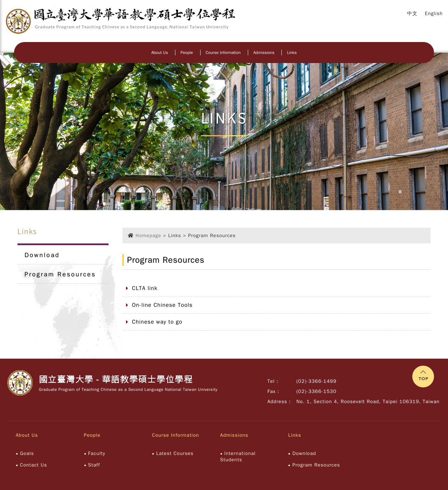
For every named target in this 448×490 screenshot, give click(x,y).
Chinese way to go (157, 322)
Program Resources (60, 274)
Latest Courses (175, 453)
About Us (159, 53)
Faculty (97, 453)
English (434, 13)
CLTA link (145, 288)
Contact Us (33, 465)
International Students (238, 457)
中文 (412, 13)
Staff (94, 465)
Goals (27, 453)
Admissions (264, 53)
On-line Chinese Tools (162, 305)
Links (292, 53)
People (187, 53)
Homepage (148, 236)
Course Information (223, 53)
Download (42, 255)
